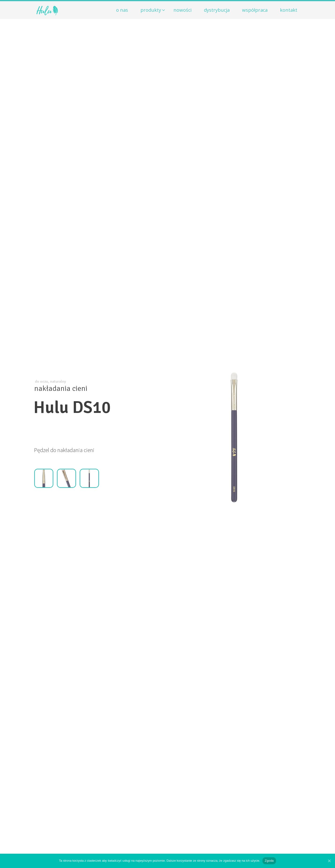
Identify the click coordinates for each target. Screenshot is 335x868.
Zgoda (269, 861)
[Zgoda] (329, 861)
